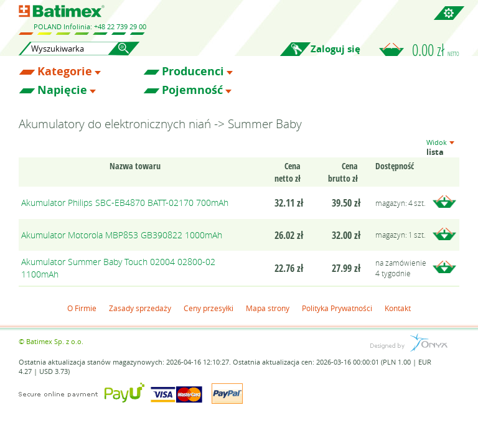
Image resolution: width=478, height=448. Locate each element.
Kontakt (398, 308)
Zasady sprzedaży (140, 308)
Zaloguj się (335, 49)
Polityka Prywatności (337, 308)
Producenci (193, 72)
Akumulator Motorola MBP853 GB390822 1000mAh (122, 235)
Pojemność (192, 90)
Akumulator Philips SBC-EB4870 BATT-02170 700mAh (125, 203)
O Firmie (82, 308)
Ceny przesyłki (209, 308)
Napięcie (62, 90)
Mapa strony (268, 308)
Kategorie (65, 72)
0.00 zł (436, 50)
